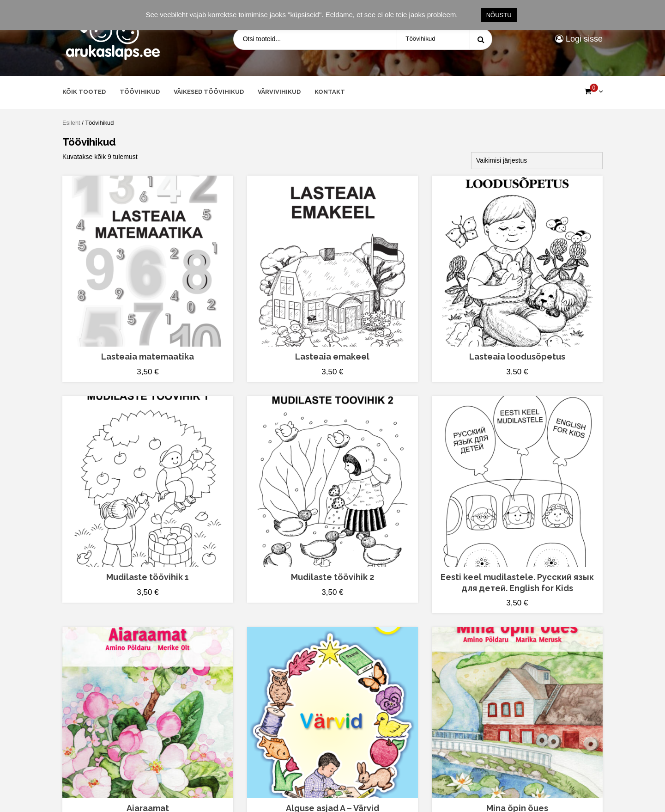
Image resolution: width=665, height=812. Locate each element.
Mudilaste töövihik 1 (148, 577)
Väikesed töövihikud (209, 92)
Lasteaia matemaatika (148, 357)
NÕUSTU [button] (499, 15)
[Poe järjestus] (537, 161)
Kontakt (330, 92)
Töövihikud (140, 92)
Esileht (71, 123)
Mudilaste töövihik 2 (332, 577)
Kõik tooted (84, 92)
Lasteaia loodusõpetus (517, 357)
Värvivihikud (279, 92)
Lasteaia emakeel (332, 357)
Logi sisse (579, 39)
